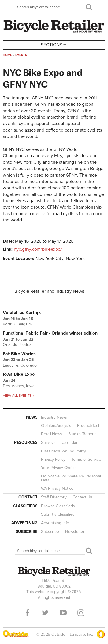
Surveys (48, 442)
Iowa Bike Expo (19, 374)
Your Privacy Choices (60, 468)
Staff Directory (54, 497)
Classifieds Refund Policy (64, 451)
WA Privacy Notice (57, 488)
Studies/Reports (83, 434)
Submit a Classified (58, 514)
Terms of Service (86, 459)
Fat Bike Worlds (19, 354)
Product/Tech (89, 426)
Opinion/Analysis (56, 426)
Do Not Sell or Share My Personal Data (71, 478)
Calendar (70, 442)
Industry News (54, 417)
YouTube (63, 613)
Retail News (52, 434)
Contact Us (82, 497)
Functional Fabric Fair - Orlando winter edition (50, 333)
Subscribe (50, 532)
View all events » (18, 396)
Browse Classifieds (58, 506)
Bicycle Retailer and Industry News (49, 291)
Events (21, 55)
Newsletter (75, 532)
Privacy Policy (53, 459)
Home (7, 55)
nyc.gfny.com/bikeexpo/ (38, 249)
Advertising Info (55, 523)
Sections (54, 44)
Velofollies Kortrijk (22, 313)
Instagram (81, 613)
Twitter (45, 613)
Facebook (27, 613)
